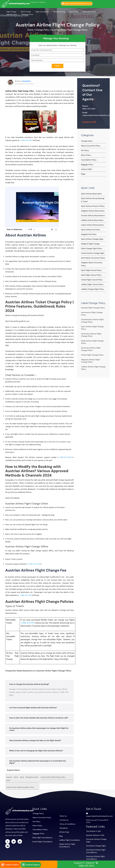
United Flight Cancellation (42, 840)
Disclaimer (63, 827)
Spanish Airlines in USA (94, 834)
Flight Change (11, 12)
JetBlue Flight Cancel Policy (91, 281)
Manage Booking (59, 12)
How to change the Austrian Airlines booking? (29, 684)
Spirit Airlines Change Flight (91, 239)
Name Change (26, 12)
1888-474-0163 (89, 109)
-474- (28, 623)
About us (63, 816)
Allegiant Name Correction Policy (93, 263)
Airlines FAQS (86, 169)
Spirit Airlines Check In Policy (92, 206)
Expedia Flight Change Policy (92, 305)
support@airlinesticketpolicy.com (97, 115)
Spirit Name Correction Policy (92, 258)
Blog (61, 835)
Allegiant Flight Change (90, 244)
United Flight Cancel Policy (91, 277)
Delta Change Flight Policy (91, 249)
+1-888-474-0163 (26, 140)
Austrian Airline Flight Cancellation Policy (20, 787)
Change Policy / (43, 30)
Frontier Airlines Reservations (92, 216)
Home (31, 30)
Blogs (83, 174)
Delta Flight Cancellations (41, 836)
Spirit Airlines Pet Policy (90, 230)
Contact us (64, 820)
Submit (57, 66)
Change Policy (86, 141)
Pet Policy (85, 150)
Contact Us (89, 122)
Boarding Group (27, 14)
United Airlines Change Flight (92, 253)
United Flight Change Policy (91, 352)
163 (33, 623)
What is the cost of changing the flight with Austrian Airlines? (36, 751)
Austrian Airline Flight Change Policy (69, 30)
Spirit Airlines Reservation (91, 194)
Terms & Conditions (67, 823)
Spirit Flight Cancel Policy (90, 267)
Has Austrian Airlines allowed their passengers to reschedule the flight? (38, 762)
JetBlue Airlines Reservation (91, 220)
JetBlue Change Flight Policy (92, 286)
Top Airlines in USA (93, 831)
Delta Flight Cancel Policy (90, 272)
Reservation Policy (89, 12)
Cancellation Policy (88, 160)
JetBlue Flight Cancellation (69, 839)
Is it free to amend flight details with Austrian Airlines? (33, 707)
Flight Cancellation (42, 12)
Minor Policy (74, 12)
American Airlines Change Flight (98, 838)
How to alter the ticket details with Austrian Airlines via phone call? (39, 718)
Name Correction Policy (90, 146)
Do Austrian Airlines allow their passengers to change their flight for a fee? (39, 729)
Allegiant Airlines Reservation (92, 211)
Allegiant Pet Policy (88, 234)
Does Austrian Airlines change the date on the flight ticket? (35, 740)
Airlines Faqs (64, 831)
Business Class (12, 14)
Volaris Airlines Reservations (91, 225)
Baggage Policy (87, 165)
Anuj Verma (27, 81)
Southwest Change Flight (95, 842)
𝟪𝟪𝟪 (24, 623)
